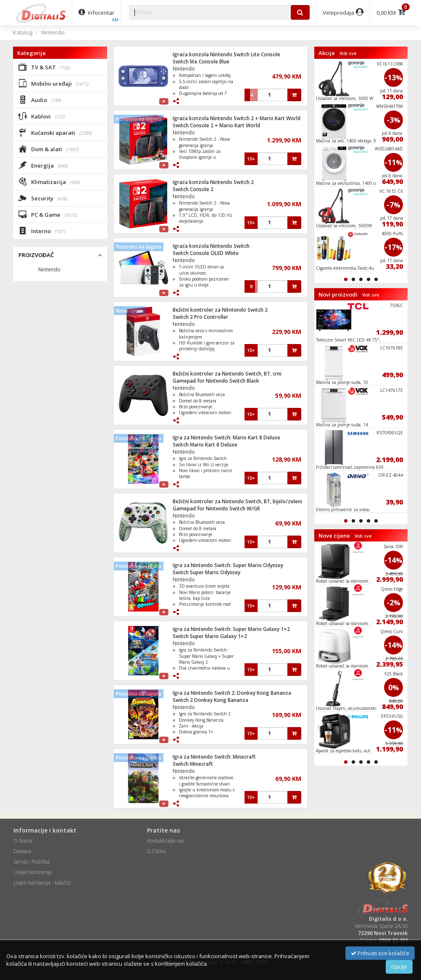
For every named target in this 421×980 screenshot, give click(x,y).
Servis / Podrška (32, 862)
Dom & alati (49, 149)
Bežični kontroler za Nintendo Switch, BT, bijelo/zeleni (237, 501)
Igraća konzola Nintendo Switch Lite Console (226, 54)
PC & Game (48, 214)
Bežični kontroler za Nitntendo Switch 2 (220, 310)
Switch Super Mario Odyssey (207, 572)
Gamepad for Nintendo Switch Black (216, 381)
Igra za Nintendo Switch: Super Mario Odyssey (228, 565)
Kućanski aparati (55, 132)
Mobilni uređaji (54, 83)
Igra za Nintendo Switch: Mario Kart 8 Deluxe (226, 437)
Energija (43, 165)
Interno (42, 231)
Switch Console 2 (193, 189)
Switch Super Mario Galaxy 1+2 (210, 636)
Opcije (399, 967)
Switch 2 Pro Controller (200, 317)
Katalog (23, 32)
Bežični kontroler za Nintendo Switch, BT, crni (227, 374)
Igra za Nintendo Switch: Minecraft (214, 757)
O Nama (23, 841)
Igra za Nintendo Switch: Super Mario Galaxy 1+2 (231, 629)
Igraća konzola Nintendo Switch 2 (213, 182)
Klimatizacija (49, 181)
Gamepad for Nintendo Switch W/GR (216, 508)
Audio (40, 100)
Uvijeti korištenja (33, 872)
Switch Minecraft (193, 764)
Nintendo (53, 32)
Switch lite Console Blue (201, 62)
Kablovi (42, 116)
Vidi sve (348, 53)
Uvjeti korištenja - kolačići (42, 883)
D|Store (157, 851)
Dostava (22, 851)
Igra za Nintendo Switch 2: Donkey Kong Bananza (232, 693)
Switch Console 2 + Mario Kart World (216, 125)
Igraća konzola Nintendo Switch (211, 246)
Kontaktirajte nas (166, 841)
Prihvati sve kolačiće (380, 953)
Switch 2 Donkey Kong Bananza (210, 700)
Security (43, 198)
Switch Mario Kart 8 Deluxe (205, 445)
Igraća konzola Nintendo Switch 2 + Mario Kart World (237, 118)
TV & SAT (44, 67)
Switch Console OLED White (206, 253)
